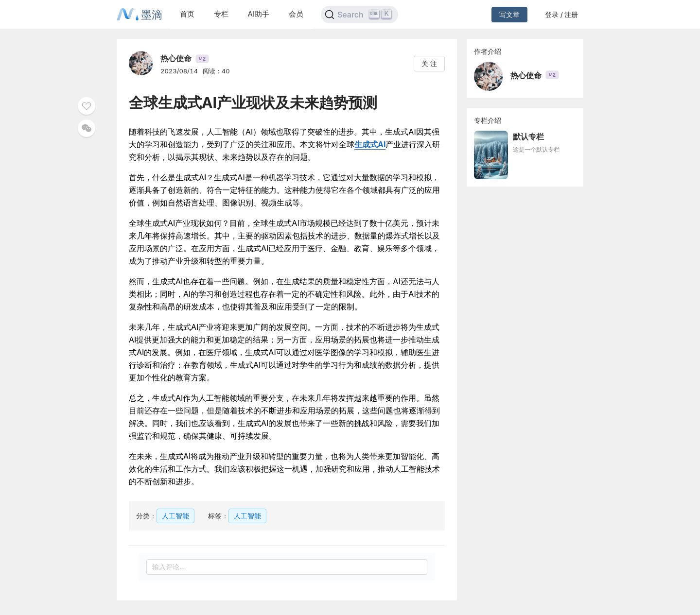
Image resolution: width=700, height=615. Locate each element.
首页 (187, 14)
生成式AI (370, 144)
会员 (296, 14)
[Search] (359, 15)
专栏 (221, 14)
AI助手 (259, 14)
